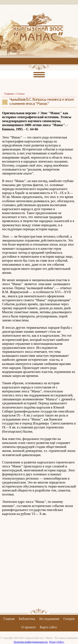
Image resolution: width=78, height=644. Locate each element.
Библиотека (27, 619)
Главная (9, 619)
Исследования (49, 619)
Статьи (20, 94)
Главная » (10, 94)
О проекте (29, 627)
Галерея (69, 619)
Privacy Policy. (57, 642)
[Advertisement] (39, 566)
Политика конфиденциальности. (31, 642)
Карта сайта (48, 627)
